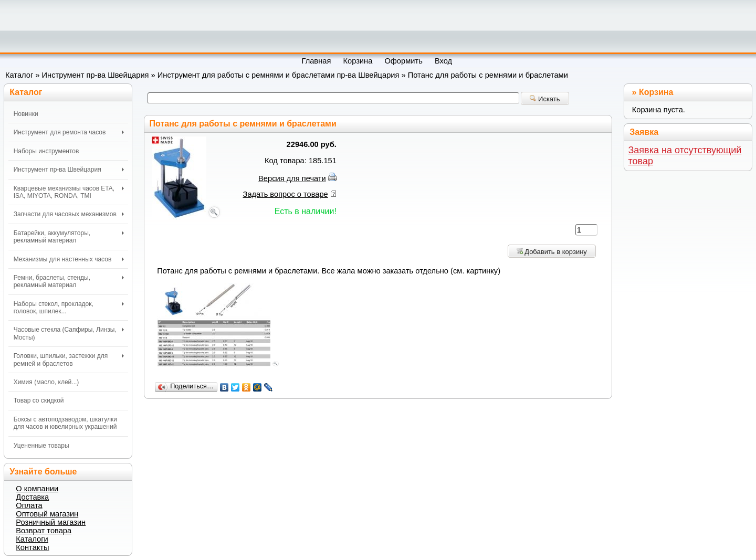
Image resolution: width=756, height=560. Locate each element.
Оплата (29, 505)
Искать (545, 99)
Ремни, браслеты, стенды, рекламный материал (69, 281)
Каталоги (32, 539)
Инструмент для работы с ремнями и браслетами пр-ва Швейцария (279, 75)
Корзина (656, 92)
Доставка (32, 497)
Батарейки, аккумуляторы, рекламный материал (69, 237)
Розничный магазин (51, 522)
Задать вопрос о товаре (286, 194)
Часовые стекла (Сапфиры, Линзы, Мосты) (69, 333)
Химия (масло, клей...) (46, 382)
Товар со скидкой (39, 400)
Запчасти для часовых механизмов (69, 214)
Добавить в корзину (552, 252)
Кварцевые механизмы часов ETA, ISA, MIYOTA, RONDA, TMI (69, 192)
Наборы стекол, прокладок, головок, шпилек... (69, 308)
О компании (37, 489)
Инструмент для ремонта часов (69, 132)
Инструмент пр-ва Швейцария (96, 75)
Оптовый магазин (47, 514)
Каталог (19, 75)
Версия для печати (292, 178)
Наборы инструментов (46, 151)
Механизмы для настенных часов (69, 259)
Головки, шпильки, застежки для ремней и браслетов (69, 360)
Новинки (26, 114)
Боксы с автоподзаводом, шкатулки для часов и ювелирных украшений (65, 423)
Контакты (32, 547)
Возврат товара (44, 531)
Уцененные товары (41, 446)
